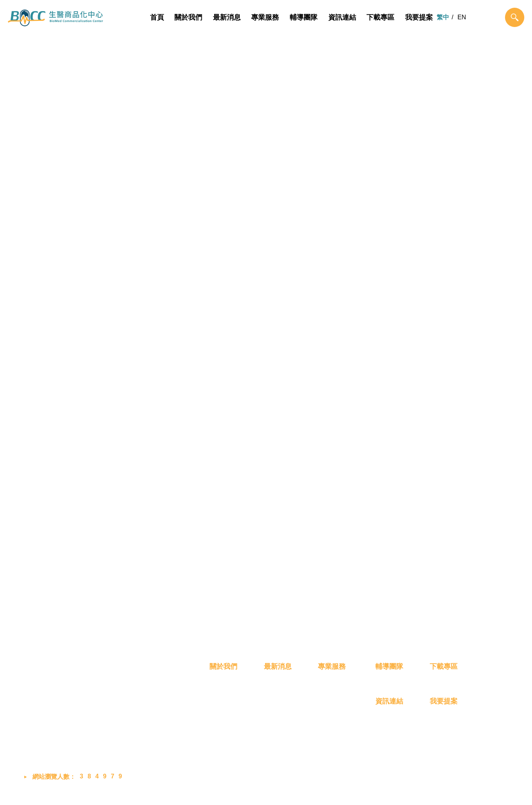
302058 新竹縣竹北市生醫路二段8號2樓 (92, 697)
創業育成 (330, 741)
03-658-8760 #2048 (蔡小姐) (78, 715)
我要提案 (419, 17)
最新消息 (227, 17)
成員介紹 (222, 713)
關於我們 (188, 17)
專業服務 (265, 17)
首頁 (157, 17)
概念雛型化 (333, 699)
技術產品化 (333, 713)
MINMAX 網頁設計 (483, 791)
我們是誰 (222, 699)
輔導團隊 (304, 17)
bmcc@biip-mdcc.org (70, 734)
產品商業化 (333, 727)
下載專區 (380, 17)
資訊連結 (342, 17)
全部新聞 (186, 232)
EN (462, 17)
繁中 (443, 17)
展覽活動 (346, 232)
